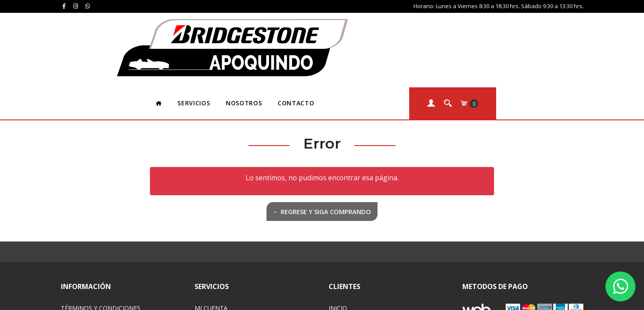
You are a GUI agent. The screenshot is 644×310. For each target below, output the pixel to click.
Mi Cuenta (211, 233)
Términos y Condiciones (101, 233)
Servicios (281, 28)
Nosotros (331, 28)
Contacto (383, 28)
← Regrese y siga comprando (322, 137)
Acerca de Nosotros (362, 255)
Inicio (338, 233)
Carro (205, 244)
